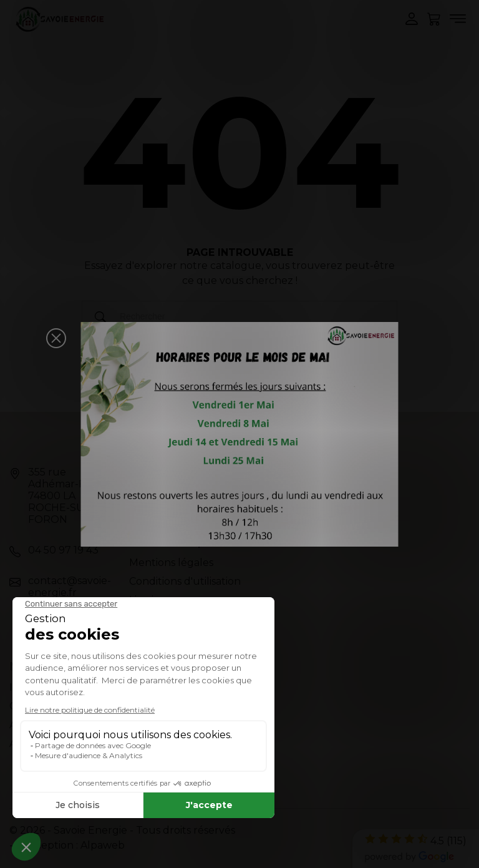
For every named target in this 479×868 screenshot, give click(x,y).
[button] (56, 338)
